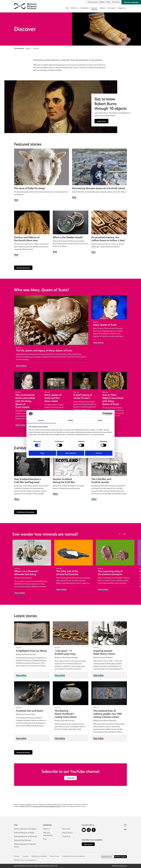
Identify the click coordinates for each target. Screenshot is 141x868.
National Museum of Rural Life (25, 836)
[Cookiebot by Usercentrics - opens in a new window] (104, 414)
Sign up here (88, 844)
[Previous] (120, 534)
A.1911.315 (25, 806)
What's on (75, 8)
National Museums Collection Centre (25, 845)
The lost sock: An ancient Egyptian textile (47, 806)
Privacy (17, 856)
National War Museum (23, 840)
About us (46, 829)
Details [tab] (70, 420)
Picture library (68, 833)
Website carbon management (25, 860)
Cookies (25, 856)
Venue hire (66, 829)
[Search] (116, 2)
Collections (85, 8)
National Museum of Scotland (25, 829)
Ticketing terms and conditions (73, 856)
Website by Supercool (119, 866)
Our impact (111, 8)
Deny (42, 453)
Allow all (99, 453)
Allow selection (70, 453)
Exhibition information (26, 512)
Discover (94, 8)
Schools (102, 8)
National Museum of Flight (24, 833)
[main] (70, 410)
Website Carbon (121, 857)
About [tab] (100, 420)
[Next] (124, 534)
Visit (67, 8)
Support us (122, 8)
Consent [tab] (41, 420)
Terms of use (54, 856)
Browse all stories (23, 268)
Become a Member (131, 2)
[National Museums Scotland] (25, 6)
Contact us (66, 836)
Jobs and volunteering (48, 834)
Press (45, 839)
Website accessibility (39, 856)
